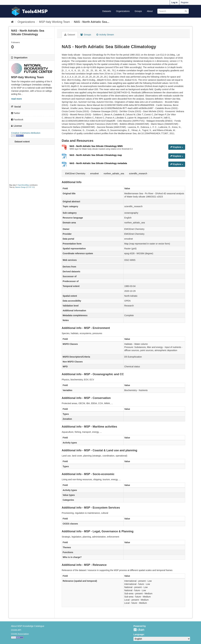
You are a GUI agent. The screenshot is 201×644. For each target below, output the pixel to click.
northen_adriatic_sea (114, 174)
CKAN (139, 630)
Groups (138, 11)
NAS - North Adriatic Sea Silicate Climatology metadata (98, 163)
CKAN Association (20, 634)
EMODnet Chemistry (75, 174)
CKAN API (16, 630)
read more (16, 99)
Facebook (17, 120)
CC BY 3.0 (30, 187)
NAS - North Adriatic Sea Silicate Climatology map (96, 155)
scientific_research (138, 174)
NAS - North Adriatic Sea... (92, 22)
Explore (177, 147)
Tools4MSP (35, 11)
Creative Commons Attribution (26, 133)
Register (185, 2)
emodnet (94, 174)
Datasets (107, 11)
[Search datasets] (173, 11)
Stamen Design (20, 187)
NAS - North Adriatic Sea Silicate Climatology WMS (96, 146)
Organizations (123, 11)
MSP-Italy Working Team (54, 22)
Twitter (16, 113)
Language (139, 634)
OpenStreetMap (23, 185)
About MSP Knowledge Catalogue (28, 626)
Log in (175, 2)
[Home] (12, 22)
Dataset (70, 35)
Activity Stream (105, 35)
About (150, 11)
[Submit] (186, 11)
